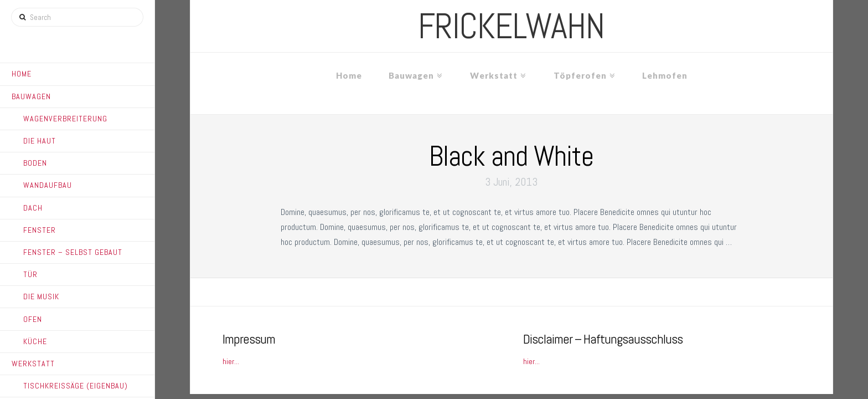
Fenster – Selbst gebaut (73, 252)
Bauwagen (31, 96)
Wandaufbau (48, 185)
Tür (30, 274)
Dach (33, 208)
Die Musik (41, 296)
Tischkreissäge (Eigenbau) (76, 386)
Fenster (40, 230)
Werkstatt (33, 364)
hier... (231, 361)
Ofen (33, 319)
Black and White (511, 156)
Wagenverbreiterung (65, 119)
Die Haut (40, 141)
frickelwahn (511, 26)
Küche (35, 341)
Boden (35, 163)
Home (22, 74)
